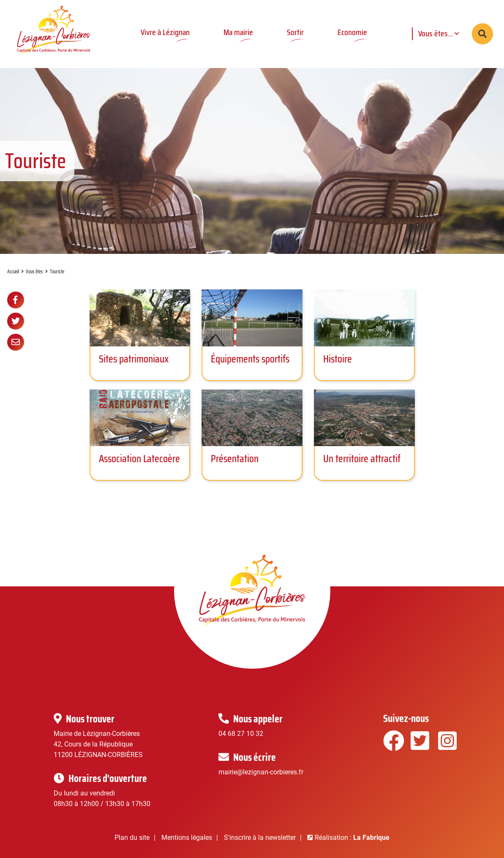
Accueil (13, 271)
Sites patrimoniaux (134, 359)
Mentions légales (187, 838)
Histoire (338, 359)
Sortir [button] (295, 32)
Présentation (235, 459)
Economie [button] (352, 32)
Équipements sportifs (250, 359)
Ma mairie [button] (238, 32)
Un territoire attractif (362, 459)
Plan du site (132, 838)
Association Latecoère (139, 459)
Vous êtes (34, 271)
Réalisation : (352, 838)
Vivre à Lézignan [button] (165, 32)
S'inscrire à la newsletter (260, 838)
